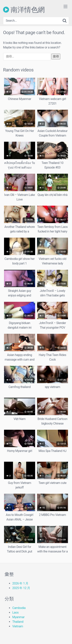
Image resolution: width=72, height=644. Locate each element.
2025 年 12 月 (21, 588)
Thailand (18, 622)
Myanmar (18, 617)
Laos (15, 612)
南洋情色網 (24, 10)
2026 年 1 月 (20, 583)
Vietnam (18, 626)
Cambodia (19, 608)
